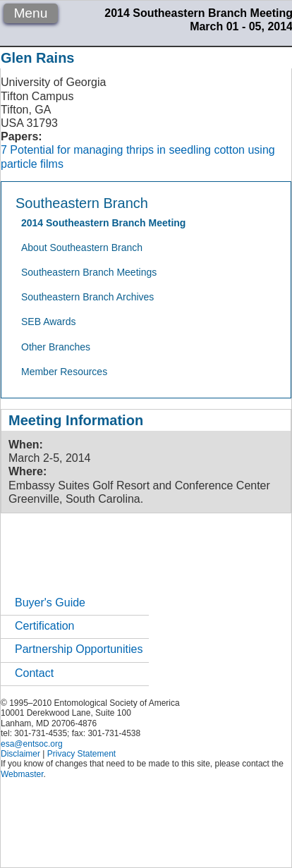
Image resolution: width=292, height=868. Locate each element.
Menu (30, 13)
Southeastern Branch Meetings (89, 272)
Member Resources (64, 372)
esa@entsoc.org (32, 744)
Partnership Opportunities (79, 649)
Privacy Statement (81, 754)
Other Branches (56, 347)
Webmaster (22, 774)
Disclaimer (20, 754)
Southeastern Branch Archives (87, 297)
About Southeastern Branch (82, 247)
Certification (44, 626)
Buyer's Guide (50, 603)
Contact (34, 673)
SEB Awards (49, 322)
